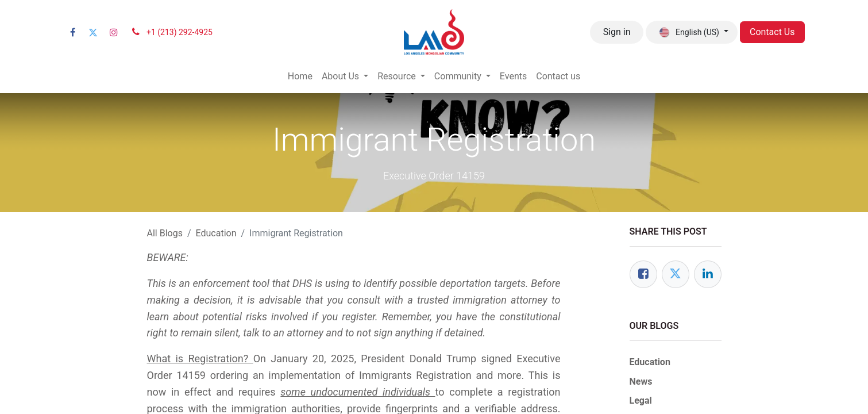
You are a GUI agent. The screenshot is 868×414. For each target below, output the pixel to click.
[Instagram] (114, 32)
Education (216, 233)
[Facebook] (73, 32)
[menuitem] (300, 76)
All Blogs (165, 233)
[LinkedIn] (708, 274)
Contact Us (772, 32)
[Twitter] (93, 32)
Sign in (617, 32)
